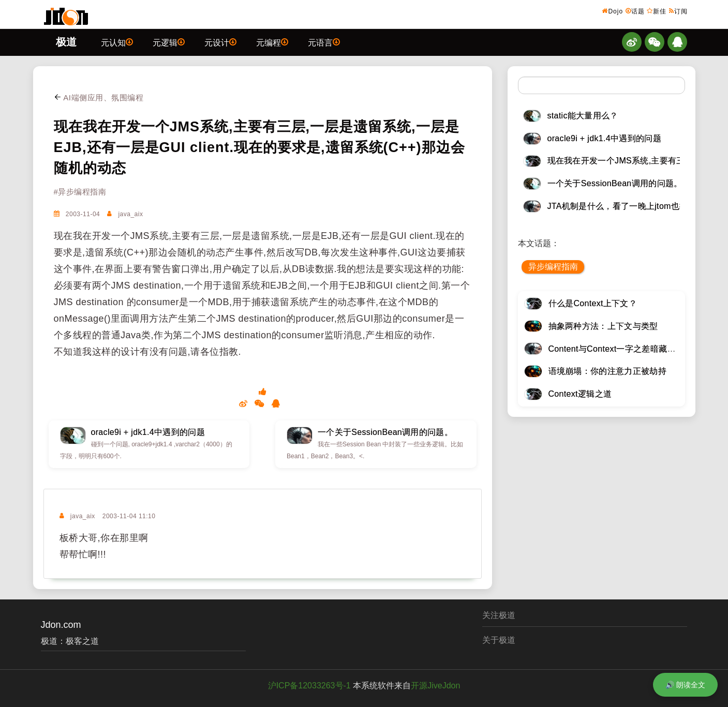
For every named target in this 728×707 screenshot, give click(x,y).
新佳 (657, 11)
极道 (66, 42)
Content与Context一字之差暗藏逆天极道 (625, 349)
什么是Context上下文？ (593, 303)
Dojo (612, 11)
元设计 (220, 42)
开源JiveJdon (435, 686)
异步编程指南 (553, 267)
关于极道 (499, 640)
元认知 (117, 42)
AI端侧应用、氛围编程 (99, 97)
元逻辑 (169, 42)
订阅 (678, 11)
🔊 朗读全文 (685, 685)
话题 (635, 11)
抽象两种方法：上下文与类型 (603, 326)
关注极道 (499, 615)
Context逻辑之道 (580, 394)
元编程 (272, 42)
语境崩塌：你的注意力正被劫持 (607, 371)
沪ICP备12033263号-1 (309, 686)
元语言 (324, 42)
